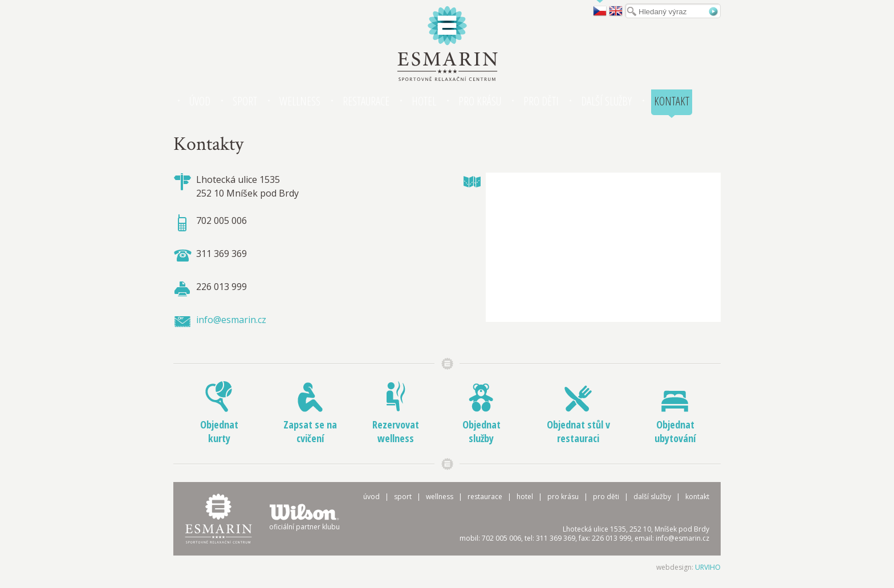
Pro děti (541, 101)
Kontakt (672, 101)
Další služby (606, 101)
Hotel (424, 101)
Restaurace (366, 101)
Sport (245, 101)
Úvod (200, 101)
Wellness (300, 101)
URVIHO (708, 567)
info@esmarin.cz (231, 320)
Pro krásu (480, 101)
